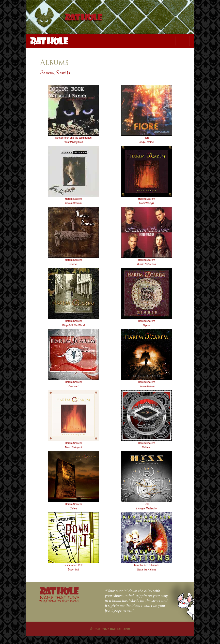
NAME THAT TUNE (59, 599)
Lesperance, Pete (73, 565)
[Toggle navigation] (183, 41)
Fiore (147, 138)
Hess (147, 504)
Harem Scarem (73, 199)
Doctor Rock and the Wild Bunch (73, 138)
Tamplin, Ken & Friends (146, 565)
